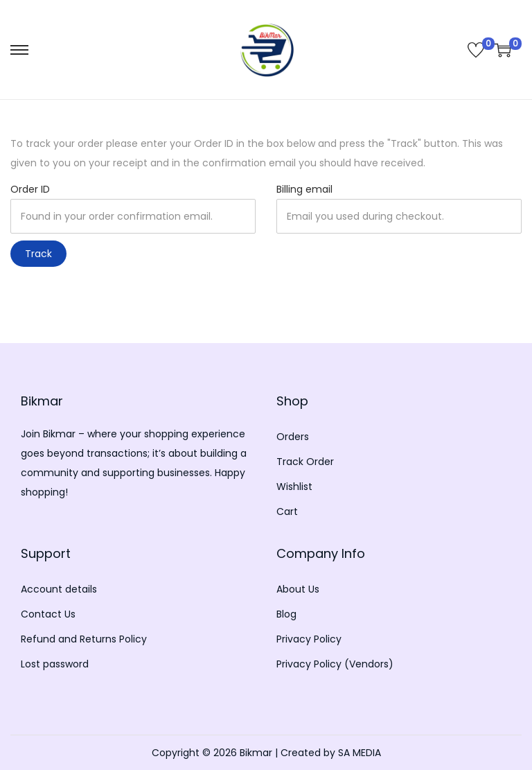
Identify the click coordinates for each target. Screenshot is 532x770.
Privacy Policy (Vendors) (335, 664)
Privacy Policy (309, 639)
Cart (287, 511)
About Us (298, 589)
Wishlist (294, 487)
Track (38, 254)
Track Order (305, 462)
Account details (59, 589)
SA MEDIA (360, 753)
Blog (286, 614)
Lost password (55, 664)
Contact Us (48, 614)
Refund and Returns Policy (84, 639)
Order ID (30, 189)
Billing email (304, 189)
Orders (293, 437)
